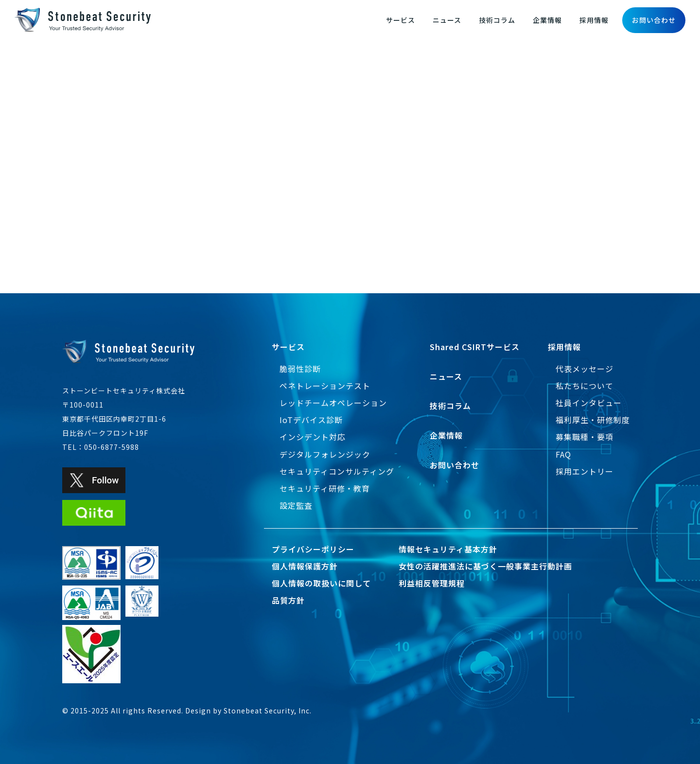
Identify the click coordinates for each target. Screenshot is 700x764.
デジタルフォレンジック (325, 454)
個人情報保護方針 (305, 566)
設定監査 (296, 505)
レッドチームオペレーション (333, 403)
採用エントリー (585, 471)
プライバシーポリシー (313, 549)
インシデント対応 (313, 437)
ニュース (447, 20)
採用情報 (594, 20)
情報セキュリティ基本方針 (448, 549)
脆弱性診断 (300, 369)
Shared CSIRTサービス (475, 347)
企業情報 (547, 20)
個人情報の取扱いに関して (321, 583)
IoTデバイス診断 (311, 420)
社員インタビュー (589, 403)
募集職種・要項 (585, 437)
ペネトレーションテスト (325, 386)
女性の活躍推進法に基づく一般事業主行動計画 (485, 566)
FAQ (563, 454)
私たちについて (585, 386)
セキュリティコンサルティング (337, 471)
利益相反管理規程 (432, 583)
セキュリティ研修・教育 (325, 488)
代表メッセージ (585, 369)
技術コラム (497, 20)
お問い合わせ (654, 20)
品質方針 (288, 600)
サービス (401, 20)
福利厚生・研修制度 (593, 420)
